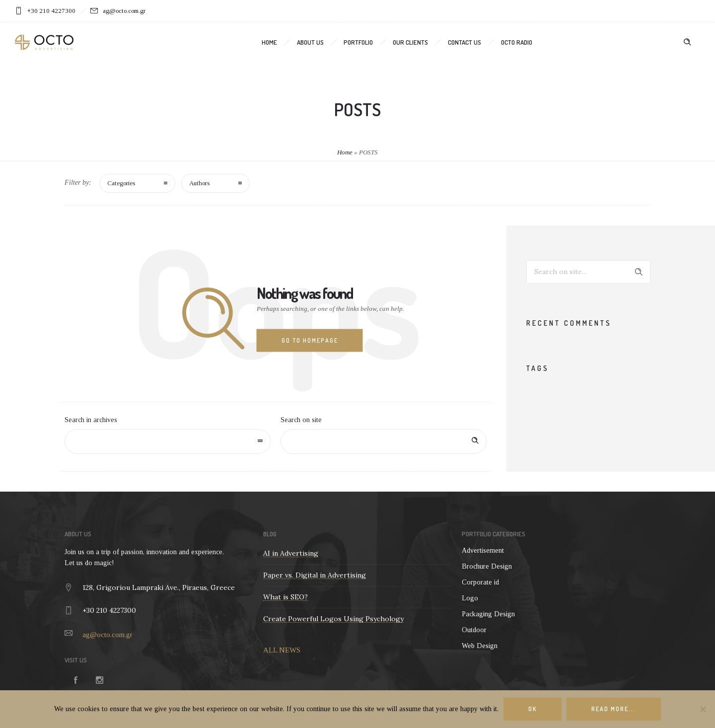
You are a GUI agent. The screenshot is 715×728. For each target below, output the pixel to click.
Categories (121, 183)
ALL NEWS (282, 650)
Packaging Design (488, 614)
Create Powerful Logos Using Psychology (333, 619)
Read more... (614, 709)
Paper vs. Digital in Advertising (315, 575)
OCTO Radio (517, 42)
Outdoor (474, 630)
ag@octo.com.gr (107, 635)
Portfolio (358, 42)
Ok (533, 709)
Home (269, 42)
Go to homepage (310, 340)
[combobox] (168, 441)
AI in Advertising (291, 553)
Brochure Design (487, 566)
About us (310, 42)
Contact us (465, 42)
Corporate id (480, 582)
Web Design (480, 646)
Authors (199, 183)
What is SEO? (286, 597)
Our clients (410, 42)
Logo (470, 598)
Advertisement (483, 550)
